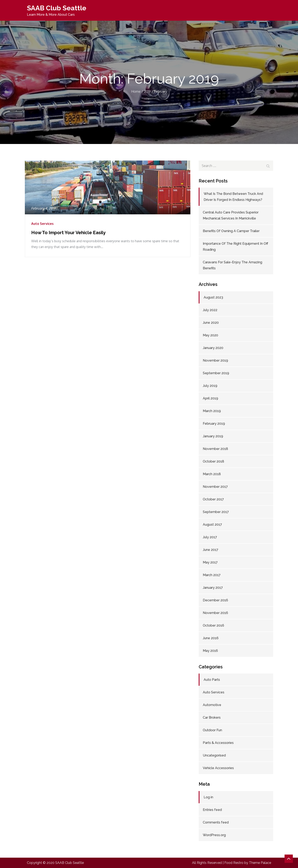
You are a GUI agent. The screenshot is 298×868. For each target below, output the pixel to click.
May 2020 (210, 335)
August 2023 (213, 297)
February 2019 (214, 424)
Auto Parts (212, 680)
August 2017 (212, 525)
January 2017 (213, 588)
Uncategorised (214, 755)
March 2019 (212, 411)
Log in (208, 797)
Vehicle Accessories (218, 768)
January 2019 (213, 436)
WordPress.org (214, 835)
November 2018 (215, 449)
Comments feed (216, 822)
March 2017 (212, 575)
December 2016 (215, 600)
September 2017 (216, 512)
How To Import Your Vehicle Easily (68, 233)
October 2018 (213, 461)
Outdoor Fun (212, 730)
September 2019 (216, 373)
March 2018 (212, 474)
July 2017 (210, 537)
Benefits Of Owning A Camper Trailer (231, 231)
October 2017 (213, 499)
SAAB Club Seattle (57, 8)
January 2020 (213, 348)
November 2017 (215, 487)
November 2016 (215, 613)
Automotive (212, 705)
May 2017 (210, 562)
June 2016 (211, 638)
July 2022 (210, 310)
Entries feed (212, 810)
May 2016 (210, 651)
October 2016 (213, 625)
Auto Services (42, 224)
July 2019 (210, 386)
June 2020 (211, 323)
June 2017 (211, 550)
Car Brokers (212, 718)
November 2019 (215, 360)
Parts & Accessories (218, 743)
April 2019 (210, 398)
